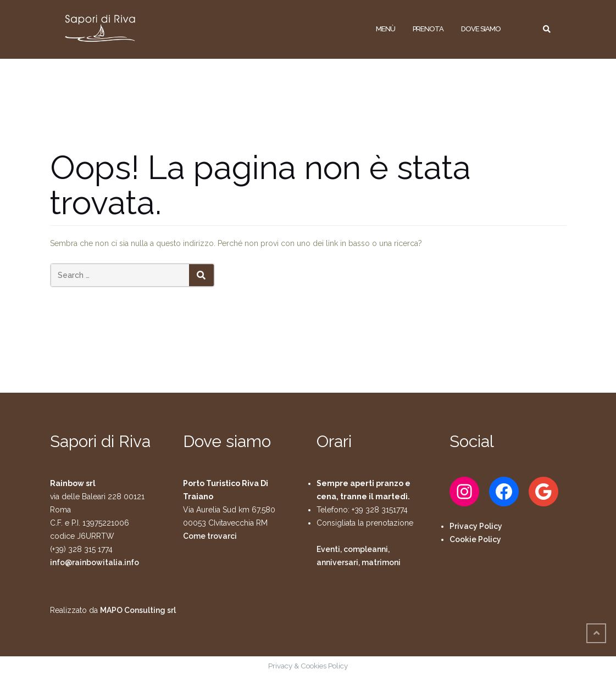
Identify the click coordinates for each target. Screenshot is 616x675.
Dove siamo (481, 29)
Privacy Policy (476, 526)
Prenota (428, 29)
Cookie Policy (475, 539)
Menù (385, 29)
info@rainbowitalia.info (95, 562)
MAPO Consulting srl (138, 610)
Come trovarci (210, 536)
